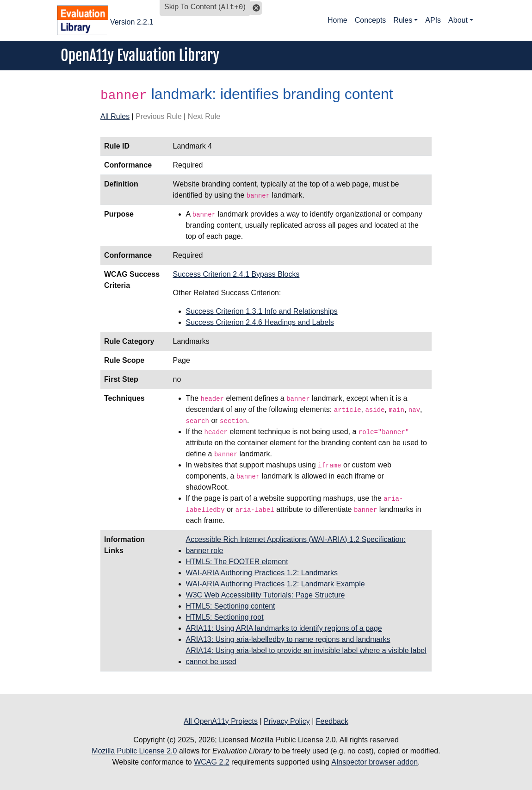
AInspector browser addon (374, 762)
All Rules (115, 116)
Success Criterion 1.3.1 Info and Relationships (262, 311)
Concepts (371, 20)
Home (337, 20)
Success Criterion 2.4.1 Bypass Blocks (236, 274)
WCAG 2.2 (211, 762)
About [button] (458, 20)
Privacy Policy (287, 721)
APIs (433, 20)
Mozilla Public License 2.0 (134, 751)
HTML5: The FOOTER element (237, 562)
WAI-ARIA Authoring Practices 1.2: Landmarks (262, 573)
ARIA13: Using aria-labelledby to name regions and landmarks (288, 639)
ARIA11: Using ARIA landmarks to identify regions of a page (284, 628)
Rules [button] (403, 20)
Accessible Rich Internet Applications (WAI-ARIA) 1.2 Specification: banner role (296, 545)
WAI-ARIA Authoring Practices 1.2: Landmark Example (275, 584)
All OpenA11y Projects (221, 721)
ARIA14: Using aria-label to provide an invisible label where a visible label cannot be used (306, 656)
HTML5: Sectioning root (225, 617)
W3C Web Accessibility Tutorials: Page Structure (266, 595)
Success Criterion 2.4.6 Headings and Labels (260, 322)
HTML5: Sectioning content (231, 606)
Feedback (332, 721)
